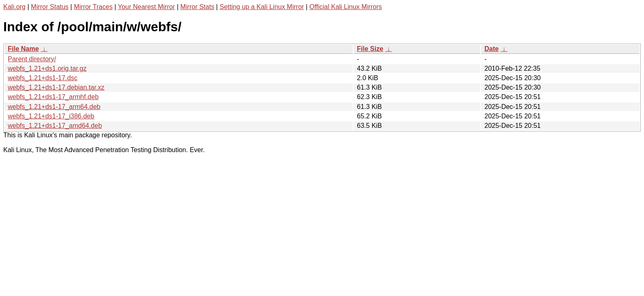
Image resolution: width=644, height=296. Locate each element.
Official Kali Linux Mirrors (346, 7)
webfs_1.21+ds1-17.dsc (43, 78)
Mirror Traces (93, 7)
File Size (370, 49)
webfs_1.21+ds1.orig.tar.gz (47, 68)
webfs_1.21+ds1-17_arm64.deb (54, 107)
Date (491, 49)
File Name (23, 49)
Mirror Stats (197, 7)
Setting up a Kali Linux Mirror (262, 7)
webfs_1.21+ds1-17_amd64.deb (55, 126)
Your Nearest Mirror (146, 7)
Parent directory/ (32, 59)
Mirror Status (50, 7)
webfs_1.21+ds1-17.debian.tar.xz (56, 87)
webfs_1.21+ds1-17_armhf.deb (53, 97)
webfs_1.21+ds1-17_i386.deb (51, 116)
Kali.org (14, 7)
